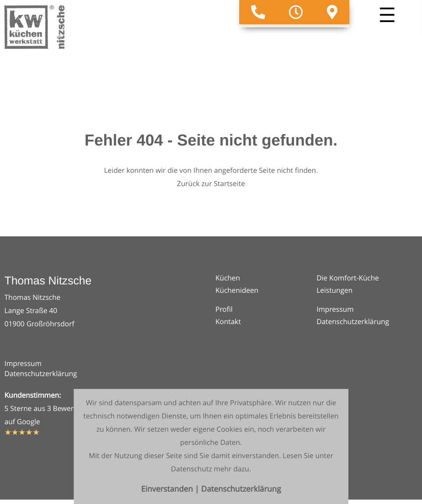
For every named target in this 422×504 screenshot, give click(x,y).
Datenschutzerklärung (41, 373)
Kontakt (228, 321)
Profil (224, 309)
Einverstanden (168, 489)
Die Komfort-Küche (348, 278)
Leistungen (335, 290)
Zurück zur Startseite (211, 183)
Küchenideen (237, 290)
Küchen (228, 278)
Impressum (23, 363)
